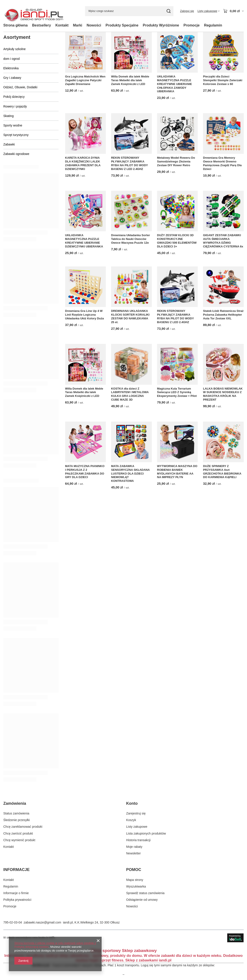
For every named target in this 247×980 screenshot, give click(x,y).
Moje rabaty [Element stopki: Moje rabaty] (134, 847)
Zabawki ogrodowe (16, 154)
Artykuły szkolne (14, 49)
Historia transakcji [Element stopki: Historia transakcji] (138, 840)
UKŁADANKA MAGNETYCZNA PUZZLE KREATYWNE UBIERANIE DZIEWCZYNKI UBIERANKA (84, 241)
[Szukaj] (168, 11)
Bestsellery (41, 25)
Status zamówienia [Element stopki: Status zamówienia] (16, 813)
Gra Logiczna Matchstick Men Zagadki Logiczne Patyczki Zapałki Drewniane (85, 80)
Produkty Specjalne (122, 25)
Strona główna (15, 25)
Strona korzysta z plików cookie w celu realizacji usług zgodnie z (55, 943)
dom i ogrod (11, 59)
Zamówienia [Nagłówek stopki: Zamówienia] (15, 803)
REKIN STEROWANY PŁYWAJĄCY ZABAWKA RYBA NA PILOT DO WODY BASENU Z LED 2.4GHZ (130, 163)
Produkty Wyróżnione (161, 25)
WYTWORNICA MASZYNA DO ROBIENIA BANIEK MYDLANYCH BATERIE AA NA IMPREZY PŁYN (177, 472)
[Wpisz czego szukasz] (129, 11)
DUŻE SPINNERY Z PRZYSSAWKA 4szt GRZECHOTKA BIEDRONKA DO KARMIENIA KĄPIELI (222, 472)
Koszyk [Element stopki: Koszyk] (131, 820)
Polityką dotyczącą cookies (31, 947)
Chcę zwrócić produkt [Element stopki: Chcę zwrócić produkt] (18, 833)
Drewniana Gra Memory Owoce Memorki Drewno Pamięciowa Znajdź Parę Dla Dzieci (222, 163)
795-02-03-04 (13, 922)
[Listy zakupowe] (209, 11)
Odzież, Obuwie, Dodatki (20, 87)
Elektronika (11, 68)
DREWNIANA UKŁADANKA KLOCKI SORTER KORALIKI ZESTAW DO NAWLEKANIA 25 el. (130, 317)
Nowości (94, 25)
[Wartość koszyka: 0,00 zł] (233, 11)
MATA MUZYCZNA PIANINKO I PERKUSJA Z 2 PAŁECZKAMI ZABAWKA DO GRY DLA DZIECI (85, 472)
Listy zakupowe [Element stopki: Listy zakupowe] (137, 827)
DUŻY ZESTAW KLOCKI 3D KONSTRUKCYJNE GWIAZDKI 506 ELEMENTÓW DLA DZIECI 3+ (177, 241)
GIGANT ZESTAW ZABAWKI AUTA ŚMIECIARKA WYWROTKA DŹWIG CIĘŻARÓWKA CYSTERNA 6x (223, 241)
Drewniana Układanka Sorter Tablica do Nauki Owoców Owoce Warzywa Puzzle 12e (131, 239)
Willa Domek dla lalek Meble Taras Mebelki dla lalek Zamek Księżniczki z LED (130, 80)
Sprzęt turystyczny (16, 135)
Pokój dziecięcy (14, 97)
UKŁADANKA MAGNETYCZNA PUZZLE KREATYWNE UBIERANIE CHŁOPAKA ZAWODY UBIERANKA (175, 84)
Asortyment (17, 37)
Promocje (191, 25)
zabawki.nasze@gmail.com (42, 922)
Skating (9, 116)
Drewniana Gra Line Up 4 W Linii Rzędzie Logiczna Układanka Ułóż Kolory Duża (85, 315)
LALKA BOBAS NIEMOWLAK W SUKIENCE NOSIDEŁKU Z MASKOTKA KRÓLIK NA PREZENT (223, 394)
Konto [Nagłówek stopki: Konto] (132, 803)
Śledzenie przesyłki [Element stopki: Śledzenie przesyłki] (17, 820)
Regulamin (213, 25)
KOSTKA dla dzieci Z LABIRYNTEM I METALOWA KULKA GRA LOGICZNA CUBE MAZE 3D (130, 394)
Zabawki (9, 144)
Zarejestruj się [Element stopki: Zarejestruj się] (136, 813)
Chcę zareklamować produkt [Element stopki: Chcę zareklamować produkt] (23, 827)
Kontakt (62, 25)
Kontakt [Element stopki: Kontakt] (9, 847)
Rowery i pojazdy (15, 106)
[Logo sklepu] (34, 11)
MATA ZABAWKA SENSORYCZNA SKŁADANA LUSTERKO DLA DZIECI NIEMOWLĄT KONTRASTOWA (130, 474)
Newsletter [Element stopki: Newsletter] (133, 853)
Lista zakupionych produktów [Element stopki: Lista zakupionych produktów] (146, 833)
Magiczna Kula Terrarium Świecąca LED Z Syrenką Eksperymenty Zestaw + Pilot (177, 392)
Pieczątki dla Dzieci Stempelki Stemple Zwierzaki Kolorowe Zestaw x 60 (223, 80)
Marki (78, 25)
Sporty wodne (13, 125)
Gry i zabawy (12, 78)
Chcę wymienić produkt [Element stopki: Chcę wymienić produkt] (19, 840)
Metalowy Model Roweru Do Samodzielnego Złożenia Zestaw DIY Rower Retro (176, 161)
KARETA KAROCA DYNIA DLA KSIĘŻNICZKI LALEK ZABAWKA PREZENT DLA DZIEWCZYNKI (83, 163)
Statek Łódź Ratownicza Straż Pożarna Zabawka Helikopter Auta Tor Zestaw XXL (223, 315)
